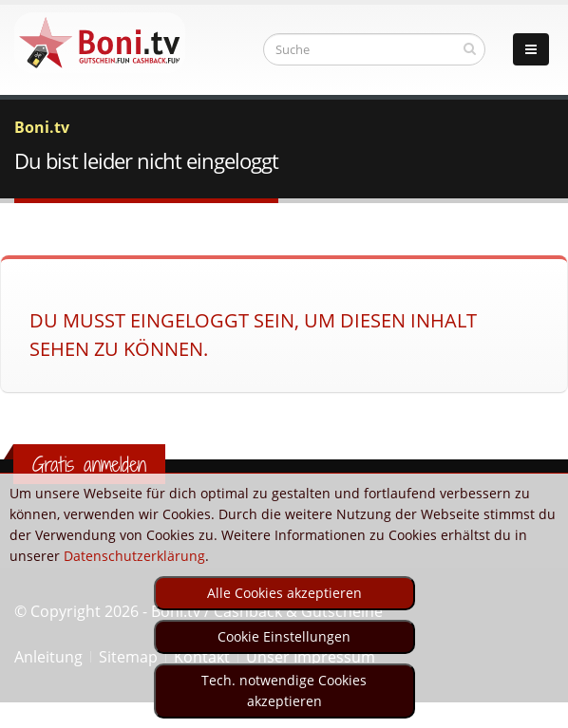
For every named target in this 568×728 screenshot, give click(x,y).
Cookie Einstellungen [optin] (284, 636)
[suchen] (470, 48)
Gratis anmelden (89, 464)
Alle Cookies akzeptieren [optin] (284, 593)
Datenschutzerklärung (134, 556)
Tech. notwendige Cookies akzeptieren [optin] (284, 691)
